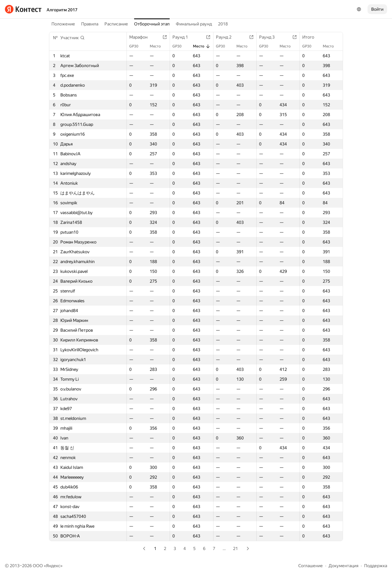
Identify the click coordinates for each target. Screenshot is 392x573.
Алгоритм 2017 (62, 10)
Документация (343, 566)
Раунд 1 (183, 37)
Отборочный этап (152, 24)
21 (236, 548)
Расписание (116, 24)
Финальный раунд (194, 24)
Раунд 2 (227, 37)
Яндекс (53, 566)
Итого (311, 37)
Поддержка (376, 566)
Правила (90, 24)
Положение (63, 24)
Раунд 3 (270, 37)
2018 (223, 24)
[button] (73, 38)
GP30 (137, 46)
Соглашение (311, 566)
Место (158, 46)
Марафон (141, 37)
